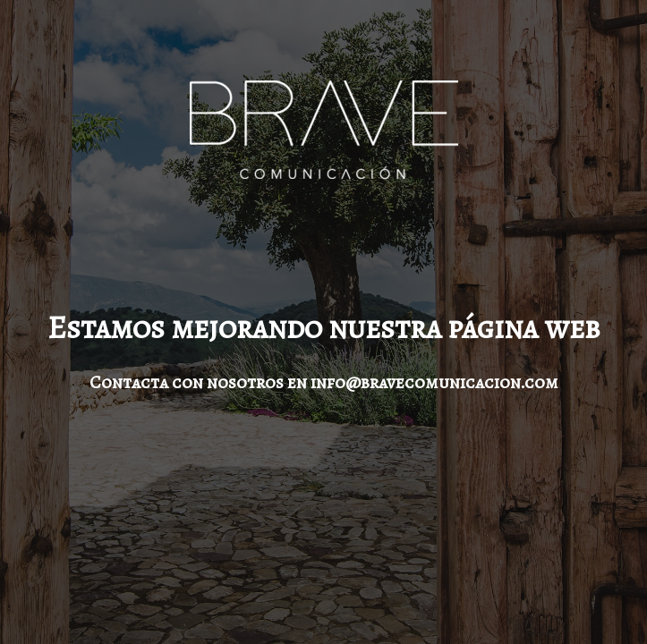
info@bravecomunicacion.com (434, 382)
